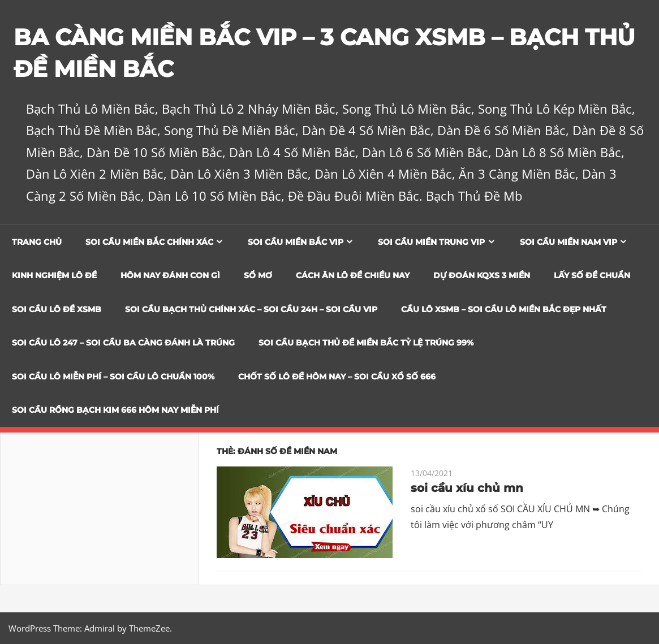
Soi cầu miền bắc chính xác (149, 242)
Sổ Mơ (258, 275)
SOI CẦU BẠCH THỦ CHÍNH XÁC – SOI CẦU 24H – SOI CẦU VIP (251, 309)
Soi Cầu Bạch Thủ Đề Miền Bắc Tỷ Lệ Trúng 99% (366, 343)
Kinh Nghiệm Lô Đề (54, 275)
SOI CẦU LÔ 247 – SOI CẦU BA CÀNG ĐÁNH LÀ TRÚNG (123, 343)
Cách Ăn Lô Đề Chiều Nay (353, 275)
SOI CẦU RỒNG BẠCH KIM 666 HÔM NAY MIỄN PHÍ (115, 410)
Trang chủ (37, 242)
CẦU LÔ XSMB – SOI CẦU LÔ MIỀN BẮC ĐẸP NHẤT (504, 309)
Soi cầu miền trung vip (431, 242)
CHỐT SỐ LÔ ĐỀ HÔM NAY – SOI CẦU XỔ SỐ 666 (337, 377)
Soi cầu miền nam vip (568, 242)
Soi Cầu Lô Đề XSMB (57, 309)
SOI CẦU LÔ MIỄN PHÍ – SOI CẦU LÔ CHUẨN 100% (113, 377)
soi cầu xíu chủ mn (467, 488)
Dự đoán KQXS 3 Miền (482, 275)
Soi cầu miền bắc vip (296, 242)
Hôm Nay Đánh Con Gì (170, 275)
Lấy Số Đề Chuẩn (592, 275)
